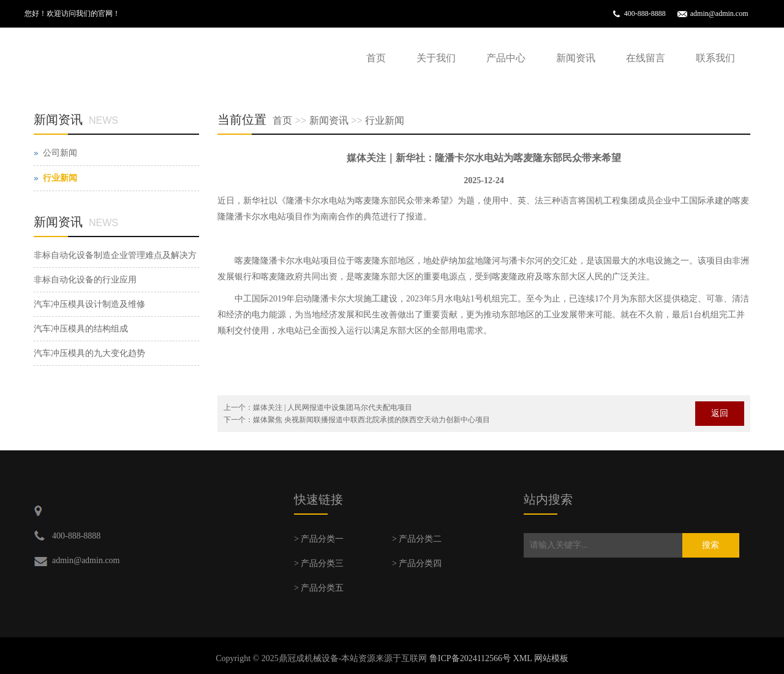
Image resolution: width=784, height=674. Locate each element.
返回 (720, 413)
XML (523, 658)
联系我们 (715, 58)
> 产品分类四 (417, 563)
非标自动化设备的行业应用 (85, 280)
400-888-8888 (645, 13)
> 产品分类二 (417, 539)
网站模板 (551, 658)
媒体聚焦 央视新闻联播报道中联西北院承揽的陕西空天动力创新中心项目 (371, 420)
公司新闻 (60, 153)
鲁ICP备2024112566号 (470, 658)
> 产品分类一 (319, 539)
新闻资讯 (576, 58)
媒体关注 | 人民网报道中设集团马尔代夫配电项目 (333, 407)
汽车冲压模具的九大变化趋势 (89, 353)
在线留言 (646, 58)
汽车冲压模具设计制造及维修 (89, 304)
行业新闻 (385, 120)
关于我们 (436, 58)
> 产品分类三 (319, 563)
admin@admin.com (719, 13)
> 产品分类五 (319, 588)
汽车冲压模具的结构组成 (81, 329)
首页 (376, 58)
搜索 (710, 545)
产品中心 (506, 58)
